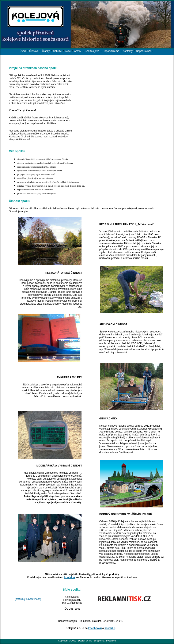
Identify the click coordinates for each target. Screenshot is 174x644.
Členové (34, 51)
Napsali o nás (144, 51)
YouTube (110, 628)
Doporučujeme (111, 51)
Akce (68, 51)
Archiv (78, 51)
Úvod (23, 51)
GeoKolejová (92, 51)
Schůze (57, 51)
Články (46, 51)
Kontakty (128, 51)
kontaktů (69, 577)
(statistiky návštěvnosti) (28, 599)
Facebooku (95, 628)
